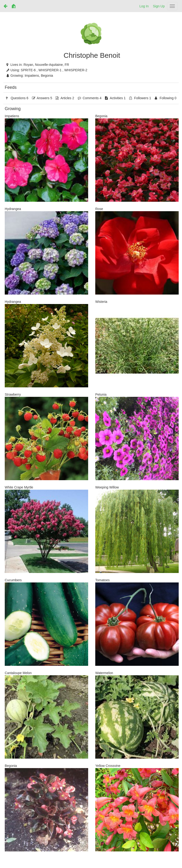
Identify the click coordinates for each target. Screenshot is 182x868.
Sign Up (159, 6)
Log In (144, 6)
